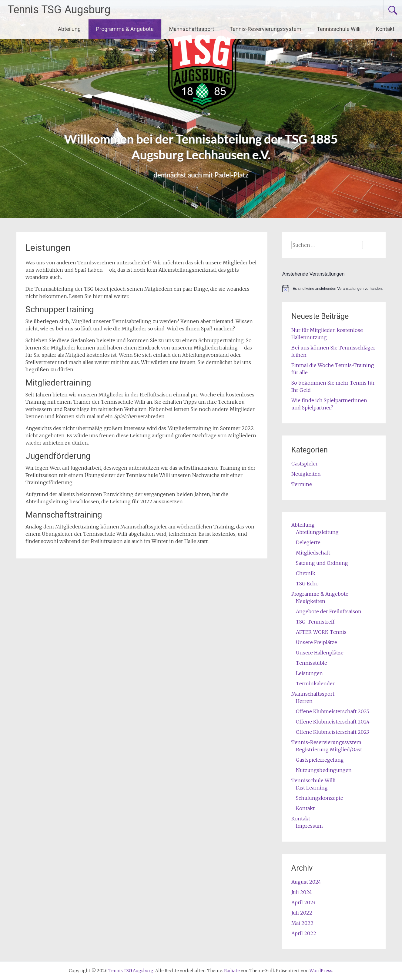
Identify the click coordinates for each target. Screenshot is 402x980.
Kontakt (385, 29)
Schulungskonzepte (320, 798)
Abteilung (69, 29)
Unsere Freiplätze (317, 642)
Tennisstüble (312, 663)
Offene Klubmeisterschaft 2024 (333, 722)
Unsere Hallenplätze (320, 653)
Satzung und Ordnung (322, 563)
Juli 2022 (302, 913)
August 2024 (306, 882)
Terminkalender (315, 684)
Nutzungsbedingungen (324, 770)
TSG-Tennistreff (315, 622)
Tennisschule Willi (339, 29)
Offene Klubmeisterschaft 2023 (332, 732)
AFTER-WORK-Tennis (321, 632)
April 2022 (304, 933)
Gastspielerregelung (320, 760)
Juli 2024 (302, 892)
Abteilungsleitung (317, 532)
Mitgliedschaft (313, 553)
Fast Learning (312, 788)
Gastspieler (305, 464)
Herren (304, 701)
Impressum (309, 826)
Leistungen (309, 673)
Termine (302, 484)
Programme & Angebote (125, 29)
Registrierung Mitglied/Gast (329, 750)
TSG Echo (307, 584)
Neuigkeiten (306, 474)
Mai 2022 (302, 923)
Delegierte (308, 542)
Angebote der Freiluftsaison (329, 611)
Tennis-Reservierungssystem (265, 29)
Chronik (306, 573)
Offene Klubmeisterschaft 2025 (333, 711)
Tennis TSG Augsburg (59, 10)
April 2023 (303, 902)
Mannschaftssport (192, 29)
